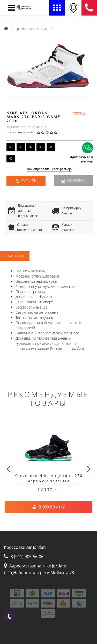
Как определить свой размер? (50, 169)
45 (11, 158)
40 (11, 147)
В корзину (74, 180)
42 (31, 147)
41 (21, 147)
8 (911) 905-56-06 (89, 8)
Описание (15, 256)
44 (51, 147)
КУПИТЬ (28, 181)
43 (41, 147)
